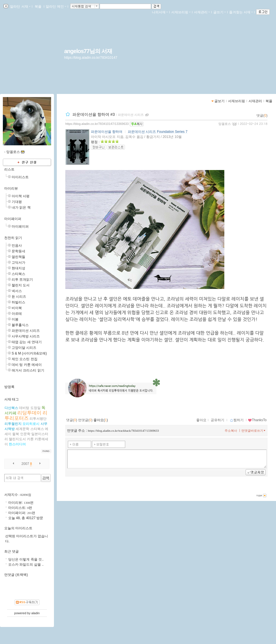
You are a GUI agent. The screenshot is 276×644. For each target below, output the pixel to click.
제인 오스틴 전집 (25, 359)
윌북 (16, 434)
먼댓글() (85, 420)
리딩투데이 (29, 413)
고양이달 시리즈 (24, 348)
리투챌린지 (13, 424)
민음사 (17, 246)
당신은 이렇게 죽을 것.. (26, 559)
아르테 (17, 314)
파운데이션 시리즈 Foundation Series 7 (158, 132)
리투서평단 (38, 419)
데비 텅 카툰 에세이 (27, 365)
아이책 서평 (21, 196)
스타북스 (18, 274)
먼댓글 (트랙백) (16, 575)
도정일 (35, 408)
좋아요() (101, 420)
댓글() (262, 116)
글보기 (219, 101)
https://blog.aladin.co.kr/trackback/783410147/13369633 (123, 431)
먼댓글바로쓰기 (254, 431)
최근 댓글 (11, 551)
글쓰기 (219, 12)
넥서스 (17, 291)
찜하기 (237, 420)
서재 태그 (11, 399)
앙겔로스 (225, 124)
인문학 (25, 434)
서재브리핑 (181, 12)
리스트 (9, 169)
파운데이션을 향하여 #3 (94, 114)
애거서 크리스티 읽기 (28, 370)
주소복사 (231, 431)
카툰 (30, 439)
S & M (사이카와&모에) (29, 353)
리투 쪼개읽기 (22, 280)
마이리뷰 (11, 188)
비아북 (17, 308)
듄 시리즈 (19, 297)
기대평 (17, 202)
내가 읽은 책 (21, 207)
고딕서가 (18, 263)
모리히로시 (31, 424)
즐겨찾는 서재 (241, 12)
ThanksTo (257, 420)
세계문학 (22, 429)
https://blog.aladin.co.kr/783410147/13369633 (97, 124)
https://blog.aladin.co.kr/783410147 (91, 58)
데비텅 (24, 408)
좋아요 (201, 420)
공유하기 (218, 420)
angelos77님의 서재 (88, 51)
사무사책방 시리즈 (26, 336)
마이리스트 (20, 177)
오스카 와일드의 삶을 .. (26, 565)
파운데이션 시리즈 (131, 115)
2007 (25, 464)
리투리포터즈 (26, 416)
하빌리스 (18, 302)
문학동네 (18, 251)
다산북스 (11, 408)
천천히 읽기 (13, 238)
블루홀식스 (20, 325)
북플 (38, 7)
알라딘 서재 (20, 7)
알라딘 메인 (56, 7)
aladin (35, 613)
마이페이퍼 (13, 219)
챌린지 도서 (21, 285)
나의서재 (160, 12)
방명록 (9, 387)
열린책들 (18, 257)
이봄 (15, 319)
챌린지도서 (17, 439)
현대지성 (18, 268)
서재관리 (202, 12)
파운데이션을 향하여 (107, 132)
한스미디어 (17, 444)
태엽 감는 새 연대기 (27, 342)
